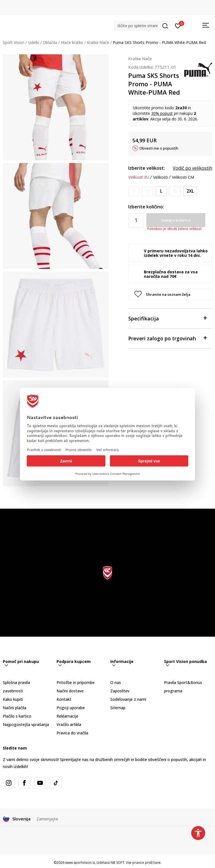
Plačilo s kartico (17, 716)
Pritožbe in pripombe (76, 682)
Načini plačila (15, 708)
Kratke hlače (98, 42)
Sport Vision (14, 42)
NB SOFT (117, 863)
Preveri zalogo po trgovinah (167, 338)
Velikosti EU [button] (139, 177)
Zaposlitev (120, 691)
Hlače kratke (72, 42)
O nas (116, 682)
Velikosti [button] (161, 177)
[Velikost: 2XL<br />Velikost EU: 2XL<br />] (190, 191)
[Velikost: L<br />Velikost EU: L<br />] (161, 191)
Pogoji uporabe (71, 708)
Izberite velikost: (147, 168)
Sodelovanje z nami (128, 699)
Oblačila (50, 42)
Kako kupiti (13, 699)
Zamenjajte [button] (47, 819)
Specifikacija (167, 318)
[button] (142, 26)
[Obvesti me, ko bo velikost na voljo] (134, 191)
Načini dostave (70, 691)
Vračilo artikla (69, 724)
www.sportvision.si (80, 863)
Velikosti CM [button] (183, 177)
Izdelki (34, 42)
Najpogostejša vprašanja (26, 724)
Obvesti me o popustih (159, 148)
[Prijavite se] (178, 25)
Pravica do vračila (72, 733)
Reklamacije (67, 716)
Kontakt (64, 699)
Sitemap (118, 708)
